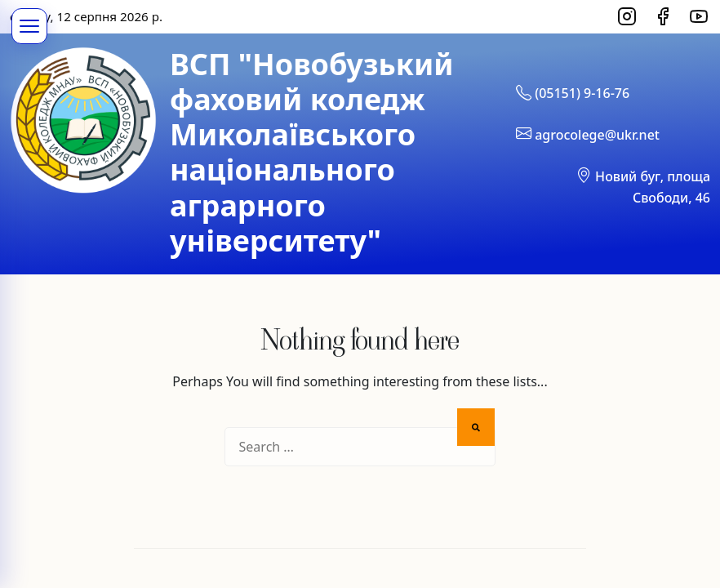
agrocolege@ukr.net (588, 134)
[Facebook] (663, 16)
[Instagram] (627, 16)
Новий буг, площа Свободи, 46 (643, 185)
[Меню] (29, 26)
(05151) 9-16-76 (573, 92)
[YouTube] (699, 16)
